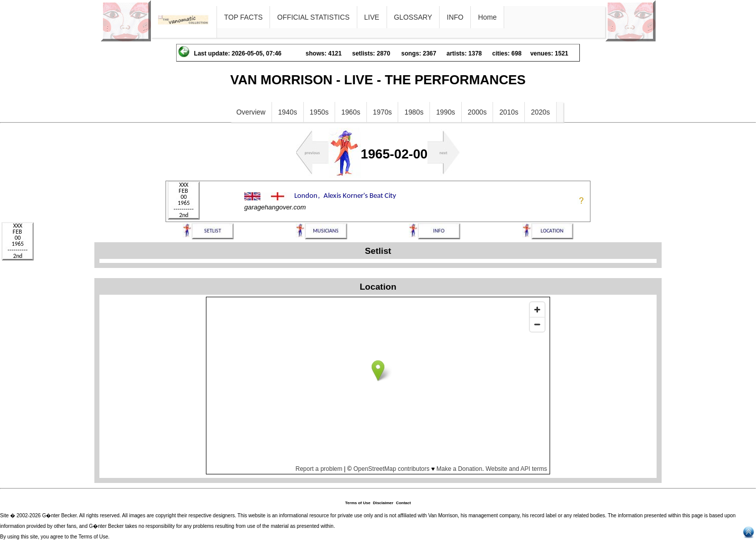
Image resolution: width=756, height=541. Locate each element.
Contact (403, 503)
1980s (414, 112)
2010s (509, 112)
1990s (446, 112)
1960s (351, 112)
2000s (477, 112)
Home (487, 17)
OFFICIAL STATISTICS (313, 17)
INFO (455, 17)
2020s (541, 112)
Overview (251, 112)
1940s (288, 112)
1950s (319, 112)
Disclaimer (383, 503)
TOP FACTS (243, 17)
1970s (383, 112)
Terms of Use (358, 503)
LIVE (372, 17)
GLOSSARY (413, 17)
